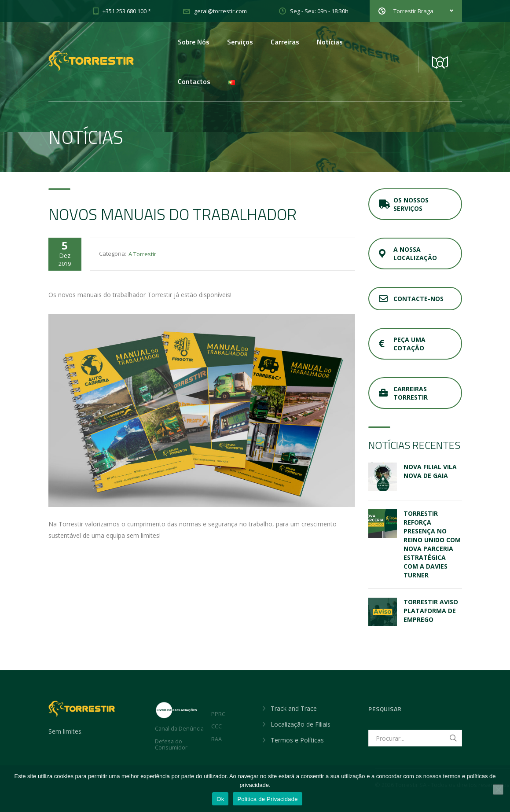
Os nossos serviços (404, 204)
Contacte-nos (411, 299)
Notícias (330, 42)
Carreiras (285, 42)
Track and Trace (294, 708)
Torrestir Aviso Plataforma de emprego (431, 611)
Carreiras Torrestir (403, 393)
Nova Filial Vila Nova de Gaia (430, 471)
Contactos (194, 81)
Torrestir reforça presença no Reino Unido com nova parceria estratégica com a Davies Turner (432, 544)
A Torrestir (142, 254)
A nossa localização (408, 254)
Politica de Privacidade (267, 799)
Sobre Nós (194, 42)
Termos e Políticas (297, 740)
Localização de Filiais (301, 724)
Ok (220, 799)
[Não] (498, 790)
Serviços (240, 42)
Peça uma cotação (402, 344)
